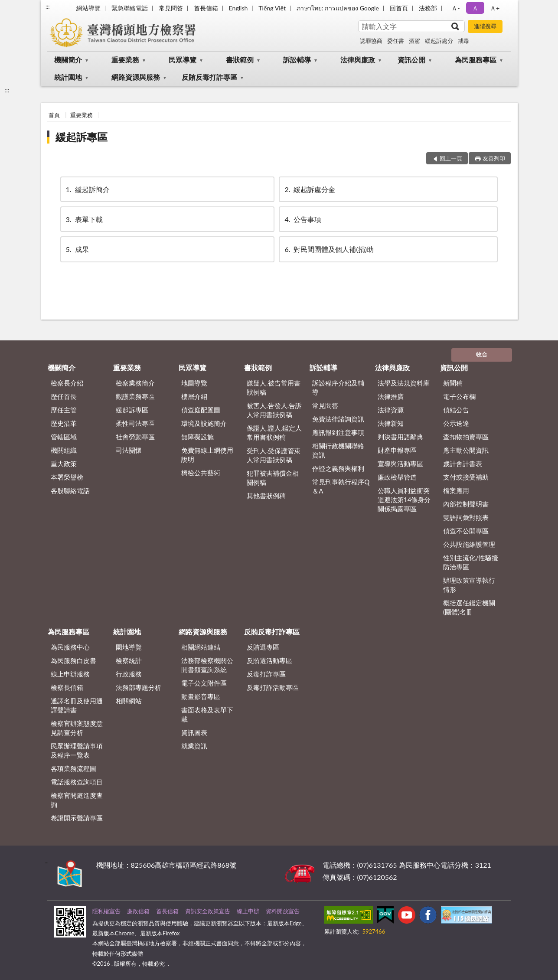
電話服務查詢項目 (77, 782)
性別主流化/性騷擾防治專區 (471, 562)
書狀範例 (240, 60)
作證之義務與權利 (338, 468)
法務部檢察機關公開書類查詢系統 (207, 665)
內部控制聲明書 (466, 504)
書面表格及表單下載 (207, 714)
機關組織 (64, 450)
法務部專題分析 (139, 687)
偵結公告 (456, 410)
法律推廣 (391, 396)
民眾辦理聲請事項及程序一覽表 (77, 750)
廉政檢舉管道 (397, 477)
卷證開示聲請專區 (77, 818)
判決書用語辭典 (400, 437)
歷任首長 (64, 396)
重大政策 (64, 464)
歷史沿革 (64, 423)
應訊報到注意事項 (338, 432)
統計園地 (68, 77)
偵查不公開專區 (466, 531)
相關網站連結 (201, 647)
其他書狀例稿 (266, 496)
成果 (77, 249)
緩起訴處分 (439, 41)
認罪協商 (371, 41)
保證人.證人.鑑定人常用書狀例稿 (274, 433)
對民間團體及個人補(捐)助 (328, 249)
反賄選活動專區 (269, 660)
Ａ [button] (475, 8)
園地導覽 (129, 647)
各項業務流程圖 (73, 768)
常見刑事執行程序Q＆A (341, 486)
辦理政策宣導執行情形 (469, 585)
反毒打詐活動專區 (273, 687)
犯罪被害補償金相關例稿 (273, 478)
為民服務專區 (476, 60)
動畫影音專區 (201, 696)
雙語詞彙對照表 (466, 517)
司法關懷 (129, 450)
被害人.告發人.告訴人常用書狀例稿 (274, 410)
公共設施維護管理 (469, 544)
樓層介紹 (194, 396)
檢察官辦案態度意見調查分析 (77, 728)
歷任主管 (64, 410)
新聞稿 (453, 383)
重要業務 (125, 60)
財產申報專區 (397, 450)
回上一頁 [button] (451, 158)
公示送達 (456, 423)
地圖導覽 (194, 383)
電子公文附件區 (204, 683)
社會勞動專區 (135, 437)
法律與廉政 (358, 60)
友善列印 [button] (494, 158)
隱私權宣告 (106, 911)
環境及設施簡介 (204, 423)
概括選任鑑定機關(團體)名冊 (469, 607)
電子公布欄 (459, 396)
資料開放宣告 (283, 911)
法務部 (428, 8)
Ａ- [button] (455, 8)
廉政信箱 (138, 911)
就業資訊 (194, 746)
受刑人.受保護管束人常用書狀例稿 (274, 455)
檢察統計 (129, 660)
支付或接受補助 (466, 477)
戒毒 (463, 41)
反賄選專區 (263, 647)
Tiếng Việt (272, 8)
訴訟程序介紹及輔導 (338, 387)
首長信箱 (206, 8)
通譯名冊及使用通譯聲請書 (77, 705)
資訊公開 (411, 60)
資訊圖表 (194, 732)
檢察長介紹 (67, 383)
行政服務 (129, 674)
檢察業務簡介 (135, 383)
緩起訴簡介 (87, 189)
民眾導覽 (183, 60)
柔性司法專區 (135, 423)
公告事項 (302, 219)
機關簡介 (68, 60)
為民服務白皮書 (73, 660)
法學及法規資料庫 (404, 383)
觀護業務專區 (135, 396)
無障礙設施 (197, 437)
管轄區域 (64, 437)
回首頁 (399, 8)
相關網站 (129, 701)
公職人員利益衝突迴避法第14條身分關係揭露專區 (404, 500)
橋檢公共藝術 (201, 473)
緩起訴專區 (82, 137)
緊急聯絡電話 (130, 8)
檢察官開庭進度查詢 (77, 800)
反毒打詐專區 (266, 674)
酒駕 (414, 41)
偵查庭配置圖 (201, 410)
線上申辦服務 (70, 674)
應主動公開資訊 (466, 450)
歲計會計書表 (463, 464)
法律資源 (391, 410)
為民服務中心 (70, 647)
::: (48, 7)
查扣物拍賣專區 (466, 437)
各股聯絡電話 (70, 490)
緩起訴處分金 (309, 189)
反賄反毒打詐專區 (209, 77)
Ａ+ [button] (495, 8)
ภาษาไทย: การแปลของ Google (338, 8)
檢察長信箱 (67, 687)
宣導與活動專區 (400, 464)
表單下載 (84, 219)
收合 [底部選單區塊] (482, 354)
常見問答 (171, 8)
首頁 (54, 115)
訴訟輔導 (297, 60)
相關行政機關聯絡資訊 (338, 450)
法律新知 (391, 423)
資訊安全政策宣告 (208, 911)
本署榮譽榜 (67, 477)
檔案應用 (456, 490)
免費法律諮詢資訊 (338, 419)
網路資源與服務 (136, 77)
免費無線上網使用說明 (207, 455)
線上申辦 (248, 911)
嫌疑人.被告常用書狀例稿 (274, 387)
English (238, 8)
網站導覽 (88, 8)
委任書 (396, 41)
